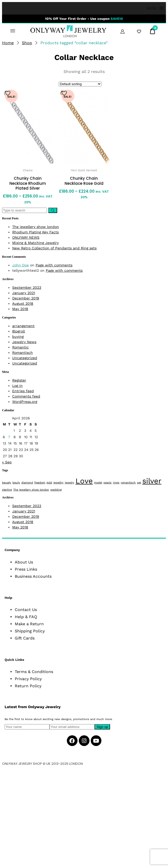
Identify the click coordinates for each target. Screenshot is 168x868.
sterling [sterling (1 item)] (7, 490)
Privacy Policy (28, 679)
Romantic (20, 347)
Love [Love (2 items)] (84, 481)
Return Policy (28, 686)
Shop (27, 43)
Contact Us (26, 610)
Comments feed (26, 396)
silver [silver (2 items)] (152, 481)
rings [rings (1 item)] (116, 483)
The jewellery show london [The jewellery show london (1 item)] (31, 490)
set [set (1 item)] (139, 483)
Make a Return (29, 624)
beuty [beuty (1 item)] (16, 483)
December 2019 (26, 298)
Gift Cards (25, 638)
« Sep (7, 462)
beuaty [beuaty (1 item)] (7, 483)
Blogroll (19, 331)
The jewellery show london (36, 227)
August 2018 (23, 303)
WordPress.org (25, 402)
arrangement (23, 326)
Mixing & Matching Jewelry (35, 243)
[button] (152, 8)
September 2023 (27, 287)
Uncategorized (25, 358)
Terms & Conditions (34, 672)
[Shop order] (80, 84)
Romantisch (22, 353)
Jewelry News (24, 342)
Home (8, 43)
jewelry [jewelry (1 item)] (70, 483)
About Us (24, 562)
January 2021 (24, 293)
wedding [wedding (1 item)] (56, 490)
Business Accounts (33, 576)
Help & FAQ (26, 617)
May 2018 (20, 309)
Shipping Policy (30, 631)
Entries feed (23, 391)
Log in (17, 386)
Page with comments (54, 265)
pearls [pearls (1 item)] (108, 483)
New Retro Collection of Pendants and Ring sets (54, 248)
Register (19, 380)
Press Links (26, 569)
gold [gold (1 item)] (49, 483)
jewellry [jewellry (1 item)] (58, 483)
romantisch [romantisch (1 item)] (128, 483)
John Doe (20, 265)
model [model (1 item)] (98, 483)
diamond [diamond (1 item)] (27, 483)
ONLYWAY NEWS (26, 237)
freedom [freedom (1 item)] (40, 483)
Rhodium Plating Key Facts (35, 232)
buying (18, 337)
